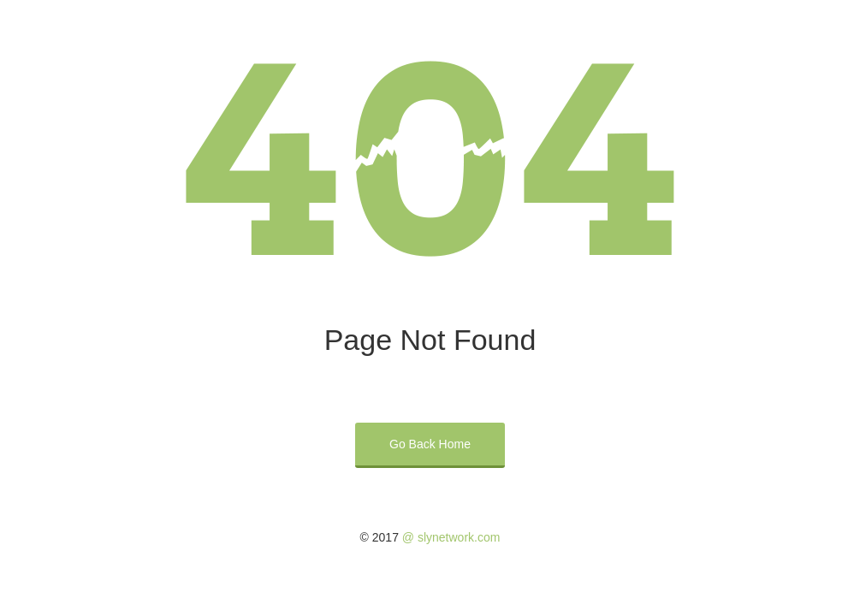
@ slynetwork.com (451, 537)
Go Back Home (430, 444)
